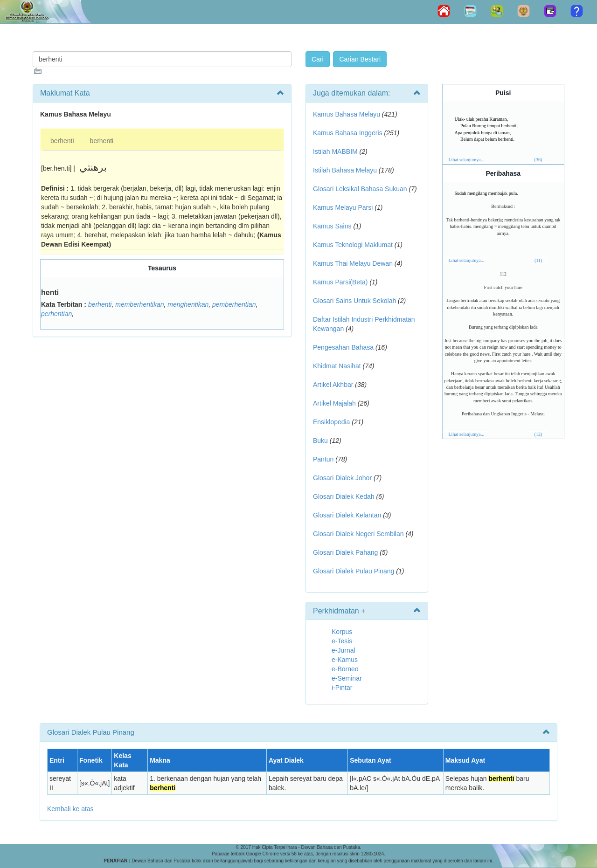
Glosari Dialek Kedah (344, 496)
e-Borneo (345, 669)
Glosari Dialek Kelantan (347, 515)
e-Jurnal (344, 650)
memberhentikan (139, 304)
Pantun (323, 459)
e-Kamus (345, 660)
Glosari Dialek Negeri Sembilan (358, 534)
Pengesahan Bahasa (343, 347)
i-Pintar (342, 688)
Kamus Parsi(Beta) (340, 282)
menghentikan (188, 304)
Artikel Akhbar (333, 385)
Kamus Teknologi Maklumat (353, 245)
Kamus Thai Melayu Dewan (353, 263)
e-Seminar (347, 678)
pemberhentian (234, 304)
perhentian (56, 314)
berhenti (62, 141)
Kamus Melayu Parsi (343, 207)
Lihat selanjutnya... (467, 160)
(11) (538, 260)
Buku (320, 441)
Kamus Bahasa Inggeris (348, 133)
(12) (538, 434)
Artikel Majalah (334, 403)
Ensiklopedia (331, 422)
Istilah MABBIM (335, 152)
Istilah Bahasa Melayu (345, 170)
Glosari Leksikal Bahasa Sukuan (360, 189)
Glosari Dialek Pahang (345, 552)
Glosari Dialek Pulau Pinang (354, 571)
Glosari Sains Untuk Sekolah (354, 301)
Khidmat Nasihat (337, 366)
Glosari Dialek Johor (342, 478)
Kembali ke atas (70, 809)
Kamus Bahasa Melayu (347, 114)
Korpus (342, 632)
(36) (538, 160)
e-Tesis (342, 641)
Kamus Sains (332, 226)
